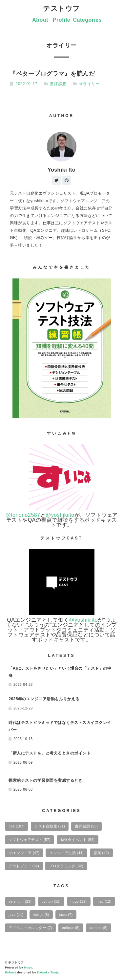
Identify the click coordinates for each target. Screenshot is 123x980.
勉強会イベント (78, 840)
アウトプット (24, 866)
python (51, 901)
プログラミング (66, 866)
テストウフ (61, 8)
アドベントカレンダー (30, 928)
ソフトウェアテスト (30, 840)
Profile (61, 20)
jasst (66, 915)
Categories (87, 20)
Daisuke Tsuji (48, 972)
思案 (101, 853)
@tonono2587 (23, 515)
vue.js (41, 915)
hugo (79, 901)
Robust (10, 972)
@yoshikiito (60, 515)
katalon (99, 928)
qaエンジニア (24, 853)
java (16, 915)
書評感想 (58, 84)
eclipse (71, 928)
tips (17, 826)
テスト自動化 (50, 826)
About (40, 20)
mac (104, 901)
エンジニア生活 (67, 853)
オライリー (89, 84)
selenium (20, 901)
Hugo (28, 968)
